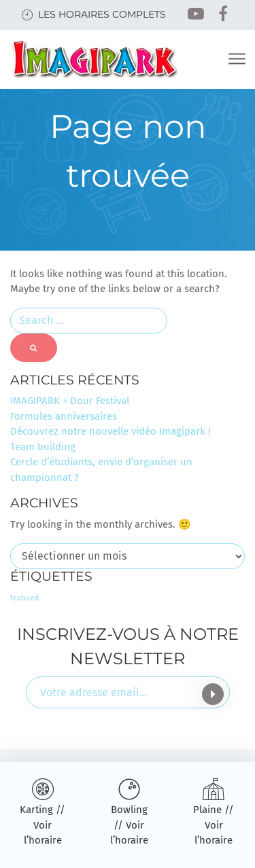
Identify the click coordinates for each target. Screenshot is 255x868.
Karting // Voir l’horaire (42, 825)
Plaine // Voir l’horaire (214, 825)
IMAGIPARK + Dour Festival (70, 401)
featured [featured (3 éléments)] (24, 598)
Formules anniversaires (64, 416)
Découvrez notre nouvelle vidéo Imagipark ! (111, 431)
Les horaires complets (102, 14)
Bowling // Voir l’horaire (129, 825)
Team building (43, 447)
